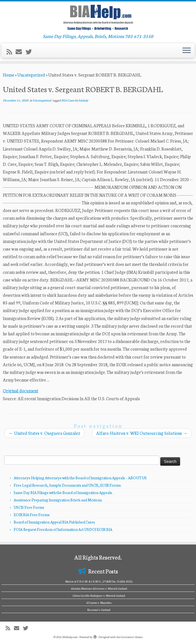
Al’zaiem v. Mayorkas (99, 603)
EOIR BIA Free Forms (32, 515)
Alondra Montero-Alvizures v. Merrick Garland (99, 588)
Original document (21, 390)
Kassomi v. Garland (99, 610)
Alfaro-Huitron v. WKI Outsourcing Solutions (142, 433)
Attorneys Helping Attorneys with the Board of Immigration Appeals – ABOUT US (80, 478)
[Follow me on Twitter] (30, 52)
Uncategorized (31, 75)
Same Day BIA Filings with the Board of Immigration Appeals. (63, 492)
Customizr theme (132, 637)
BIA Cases (68, 100)
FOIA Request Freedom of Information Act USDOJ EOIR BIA (63, 529)
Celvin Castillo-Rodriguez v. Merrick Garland (99, 596)
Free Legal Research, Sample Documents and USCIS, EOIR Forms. (68, 485)
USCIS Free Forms (29, 507)
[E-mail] (21, 52)
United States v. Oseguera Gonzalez (44, 433)
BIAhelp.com (70, 637)
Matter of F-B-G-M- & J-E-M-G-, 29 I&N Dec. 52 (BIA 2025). (99, 581)
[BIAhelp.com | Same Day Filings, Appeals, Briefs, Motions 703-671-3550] (98, 17)
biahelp (83, 100)
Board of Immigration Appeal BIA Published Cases (54, 522)
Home (9, 75)
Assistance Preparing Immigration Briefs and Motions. (58, 500)
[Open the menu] (187, 51)
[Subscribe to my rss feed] (11, 52)
